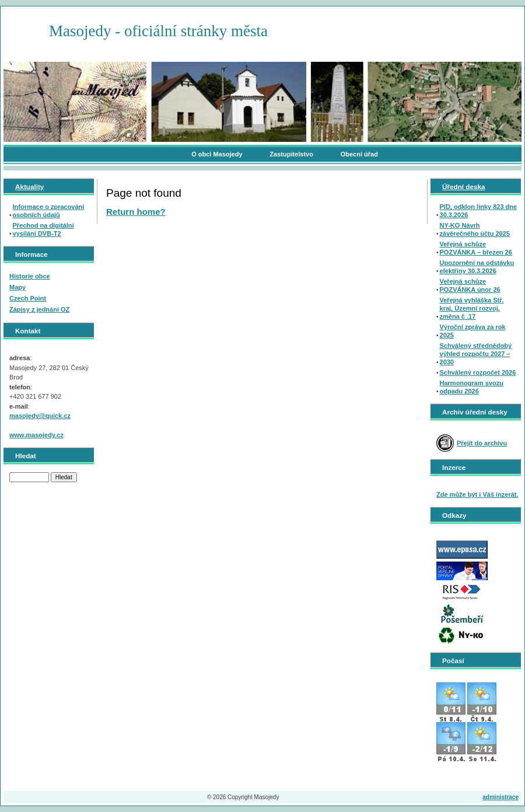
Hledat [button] (64, 477)
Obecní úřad (359, 154)
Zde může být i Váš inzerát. (477, 494)
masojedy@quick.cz (40, 416)
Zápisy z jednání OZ (39, 309)
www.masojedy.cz (36, 435)
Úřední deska (463, 187)
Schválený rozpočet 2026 (478, 372)
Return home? (136, 212)
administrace (501, 797)
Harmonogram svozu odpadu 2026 (472, 387)
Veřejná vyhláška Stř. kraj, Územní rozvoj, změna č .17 (472, 308)
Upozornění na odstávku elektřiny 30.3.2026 (477, 267)
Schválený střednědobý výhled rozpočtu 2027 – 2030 (476, 354)
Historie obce (30, 276)
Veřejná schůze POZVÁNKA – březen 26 (476, 248)
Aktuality (29, 187)
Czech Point (28, 298)
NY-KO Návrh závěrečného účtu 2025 (475, 229)
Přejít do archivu (482, 443)
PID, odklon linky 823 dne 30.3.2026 (479, 211)
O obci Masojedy (217, 154)
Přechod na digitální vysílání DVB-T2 (43, 229)
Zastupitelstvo (291, 154)
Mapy (17, 287)
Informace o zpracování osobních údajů (49, 211)
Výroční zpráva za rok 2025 (473, 331)
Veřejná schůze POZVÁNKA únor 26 (470, 285)
